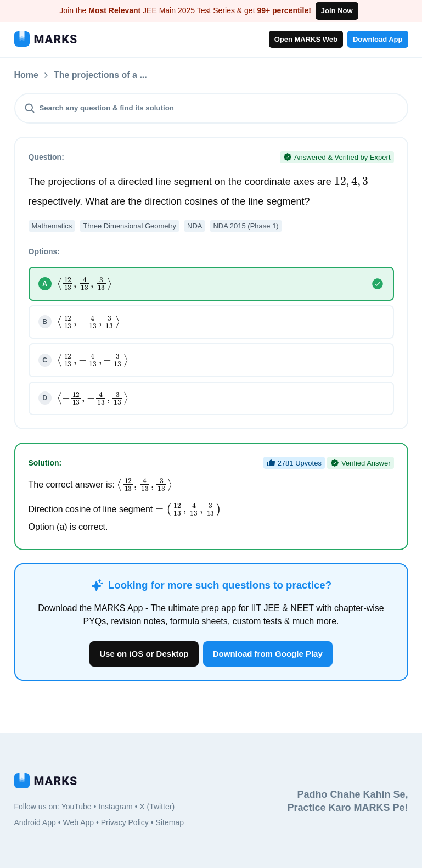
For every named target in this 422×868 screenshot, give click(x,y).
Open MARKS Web (306, 39)
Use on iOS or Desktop (144, 654)
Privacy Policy (125, 822)
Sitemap (170, 822)
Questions (75, 75)
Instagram (115, 807)
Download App (378, 39)
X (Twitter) (157, 807)
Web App (78, 822)
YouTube (77, 807)
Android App (35, 822)
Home (26, 75)
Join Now (337, 11)
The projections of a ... (159, 75)
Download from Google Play (268, 654)
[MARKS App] (46, 39)
